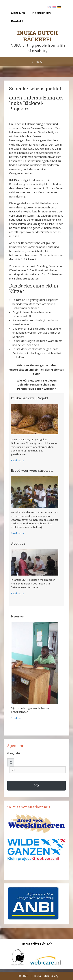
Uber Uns (18, 13)
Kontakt (17, 21)
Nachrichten (41, 13)
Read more (17, 460)
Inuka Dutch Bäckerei (38, 36)
